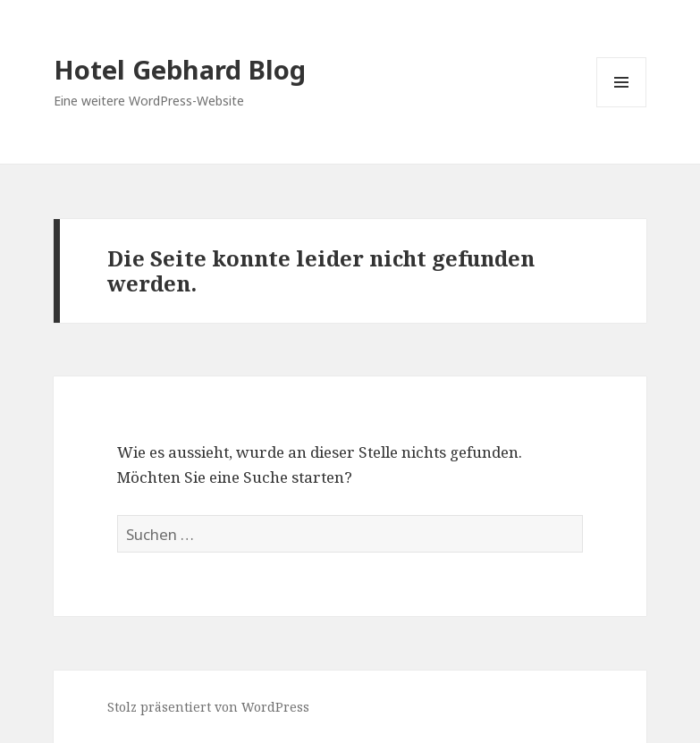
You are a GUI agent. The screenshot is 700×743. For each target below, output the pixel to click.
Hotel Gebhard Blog (180, 69)
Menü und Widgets (622, 107)
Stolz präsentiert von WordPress (208, 707)
